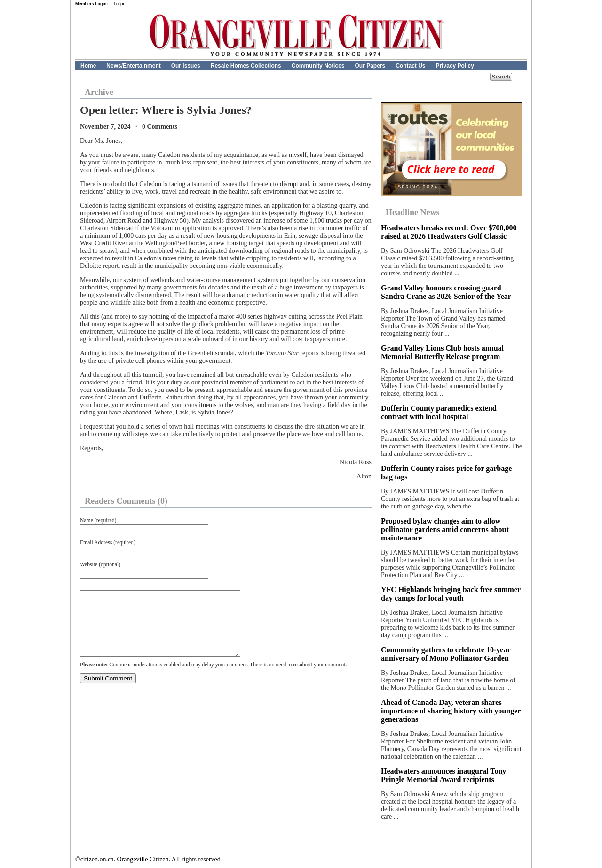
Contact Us (410, 66)
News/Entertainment (133, 66)
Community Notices (318, 66)
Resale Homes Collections (246, 66)
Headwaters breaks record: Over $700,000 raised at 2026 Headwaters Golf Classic (449, 232)
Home (88, 66)
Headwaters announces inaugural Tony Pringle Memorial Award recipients (444, 775)
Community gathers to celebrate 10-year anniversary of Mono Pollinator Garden (446, 654)
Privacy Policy (455, 66)
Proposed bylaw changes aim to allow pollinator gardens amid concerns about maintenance (445, 529)
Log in (120, 4)
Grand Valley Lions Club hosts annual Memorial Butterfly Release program (442, 352)
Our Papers (370, 66)
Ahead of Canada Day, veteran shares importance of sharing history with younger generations (451, 711)
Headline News (413, 212)
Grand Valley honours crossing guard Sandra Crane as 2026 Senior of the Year (446, 292)
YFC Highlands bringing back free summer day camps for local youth (451, 594)
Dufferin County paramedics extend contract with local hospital (439, 412)
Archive (99, 92)
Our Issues (186, 66)
